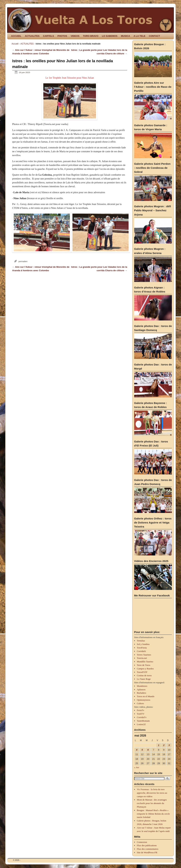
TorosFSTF (142, 672)
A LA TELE (140, 36)
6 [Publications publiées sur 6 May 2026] (148, 750)
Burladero (141, 693)
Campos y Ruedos (145, 669)
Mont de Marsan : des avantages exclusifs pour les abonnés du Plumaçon (152, 803)
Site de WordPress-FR (147, 852)
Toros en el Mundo (146, 696)
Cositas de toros (144, 675)
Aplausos (141, 689)
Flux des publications (147, 845)
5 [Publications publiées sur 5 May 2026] (142, 750)
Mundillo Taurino (145, 662)
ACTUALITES (32, 36)
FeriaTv (140, 710)
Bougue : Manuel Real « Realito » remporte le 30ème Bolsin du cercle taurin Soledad (153, 814)
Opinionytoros (143, 700)
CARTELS (48, 36)
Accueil (15, 44)
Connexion (142, 842)
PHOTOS (62, 36)
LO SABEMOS (110, 36)
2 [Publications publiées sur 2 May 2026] (164, 745)
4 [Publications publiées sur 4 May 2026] (137, 750)
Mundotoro (142, 686)
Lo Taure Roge (144, 679)
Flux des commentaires (148, 849)
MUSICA (126, 36)
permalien (23, 261)
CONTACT (154, 36)
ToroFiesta (142, 648)
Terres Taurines (144, 655)
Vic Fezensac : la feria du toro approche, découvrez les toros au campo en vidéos (152, 793)
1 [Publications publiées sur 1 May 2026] (159, 745)
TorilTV (141, 714)
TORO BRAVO (91, 36)
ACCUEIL (16, 36)
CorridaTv (142, 717)
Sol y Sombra (143, 644)
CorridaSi (141, 651)
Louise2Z (141, 724)
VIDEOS (75, 36)
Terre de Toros (143, 665)
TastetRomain (143, 721)
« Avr (137, 767)
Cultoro (140, 703)
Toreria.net (142, 658)
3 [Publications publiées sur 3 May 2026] (169, 745)
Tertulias (141, 641)
